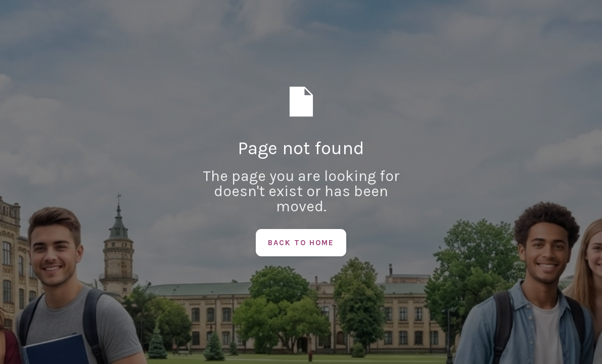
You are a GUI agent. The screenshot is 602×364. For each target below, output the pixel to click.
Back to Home (301, 243)
